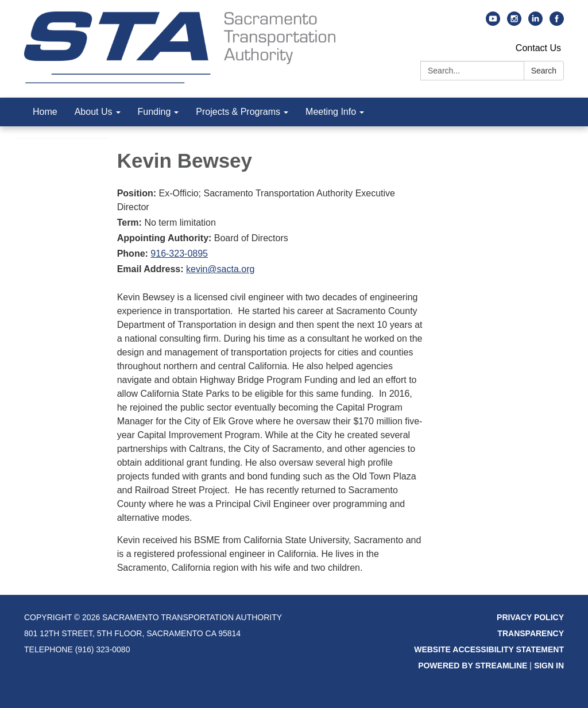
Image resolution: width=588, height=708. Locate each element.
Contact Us (538, 48)
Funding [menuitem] (154, 112)
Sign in (549, 666)
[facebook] (557, 23)
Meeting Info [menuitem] (331, 112)
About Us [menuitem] (94, 112)
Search (544, 71)
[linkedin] (535, 23)
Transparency (531, 633)
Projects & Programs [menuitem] (238, 112)
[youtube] (493, 23)
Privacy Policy (530, 617)
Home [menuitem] (45, 112)
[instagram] (514, 23)
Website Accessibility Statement (489, 649)
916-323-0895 (179, 254)
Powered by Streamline (473, 666)
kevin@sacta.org (220, 269)
